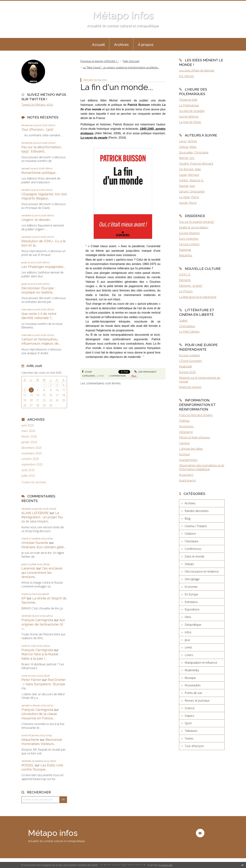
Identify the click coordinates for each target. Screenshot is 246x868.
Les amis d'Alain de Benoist (197, 70)
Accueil (98, 45)
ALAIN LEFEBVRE (35, 513)
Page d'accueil (131, 61)
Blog (188, 518)
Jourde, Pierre (188, 203)
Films (188, 617)
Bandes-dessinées (197, 511)
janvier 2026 (29, 442)
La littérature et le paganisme (198, 297)
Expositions (192, 609)
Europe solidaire (190, 355)
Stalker (183, 320)
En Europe (191, 594)
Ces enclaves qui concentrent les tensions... (42, 573)
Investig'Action (188, 460)
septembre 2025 (32, 464)
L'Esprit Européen (190, 361)
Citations (190, 534)
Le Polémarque (189, 105)
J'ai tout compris (189, 244)
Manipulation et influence (201, 663)
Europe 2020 (187, 372)
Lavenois (28, 568)
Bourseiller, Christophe (194, 152)
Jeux (187, 640)
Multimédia (192, 670)
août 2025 (28, 470)
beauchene (30, 740)
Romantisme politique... (39, 173)
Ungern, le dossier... (36, 220)
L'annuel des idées (191, 449)
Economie (191, 587)
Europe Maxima (189, 233)
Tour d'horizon (194, 746)
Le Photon (186, 291)
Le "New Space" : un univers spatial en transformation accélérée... (121, 67)
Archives (121, 45)
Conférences (193, 549)
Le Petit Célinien (189, 332)
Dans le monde (194, 556)
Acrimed (184, 454)
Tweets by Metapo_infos (37, 105)
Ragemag (185, 250)
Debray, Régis (188, 147)
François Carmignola (37, 620)
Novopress (186, 426)
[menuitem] (98, 44)
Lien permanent (145, 372)
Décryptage (192, 579)
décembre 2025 (32, 448)
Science (190, 708)
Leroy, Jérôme (188, 141)
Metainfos (186, 255)
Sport (188, 723)
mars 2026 (28, 431)
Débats (189, 564)
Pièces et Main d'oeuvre (195, 437)
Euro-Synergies (189, 239)
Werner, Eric (187, 158)
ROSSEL (28, 765)
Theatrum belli (188, 100)
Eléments (185, 280)
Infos (188, 632)
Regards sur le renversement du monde (200, 380)
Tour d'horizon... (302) (37, 129)
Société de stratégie (192, 111)
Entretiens (191, 602)
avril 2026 (28, 425)
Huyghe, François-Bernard (196, 164)
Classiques (192, 541)
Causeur (184, 443)
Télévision (191, 731)
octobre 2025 (30, 459)
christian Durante (35, 543)
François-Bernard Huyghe (196, 415)
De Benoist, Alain (190, 169)
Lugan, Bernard (189, 175)
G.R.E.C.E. (185, 274)
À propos (146, 45)
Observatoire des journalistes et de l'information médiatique (202, 467)
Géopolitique (193, 625)
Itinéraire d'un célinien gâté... (43, 547)
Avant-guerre (187, 480)
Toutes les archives (34, 482)
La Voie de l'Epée (190, 122)
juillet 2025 (28, 476)
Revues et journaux (197, 700)
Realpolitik (185, 366)
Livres (100, 376)
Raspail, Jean (187, 186)
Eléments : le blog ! (191, 286)
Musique (190, 678)
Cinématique (187, 326)
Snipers (189, 716)
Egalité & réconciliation (194, 227)
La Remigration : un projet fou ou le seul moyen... (42, 517)
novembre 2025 (32, 453)
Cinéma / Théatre (196, 526)
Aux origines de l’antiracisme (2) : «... (43, 624)
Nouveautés (193, 685)
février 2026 (29, 437)
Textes (189, 738)
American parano (190, 387)
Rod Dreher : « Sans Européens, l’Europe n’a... (44, 684)
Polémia (184, 421)
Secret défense (189, 117)
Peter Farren (31, 680)
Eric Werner (187, 76)
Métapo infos (123, 15)
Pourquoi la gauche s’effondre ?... (100, 61)
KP (24, 598)
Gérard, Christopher (192, 191)
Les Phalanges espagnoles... (43, 267)
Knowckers (186, 475)
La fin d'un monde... (117, 87)
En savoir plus (166, 865)
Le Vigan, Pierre (189, 197)
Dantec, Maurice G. (191, 180)
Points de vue (193, 693)
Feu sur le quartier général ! (197, 222)
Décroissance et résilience (202, 571)
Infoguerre (186, 432)
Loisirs (189, 655)
